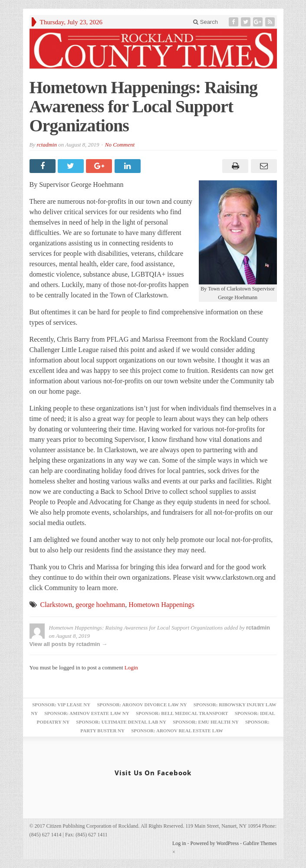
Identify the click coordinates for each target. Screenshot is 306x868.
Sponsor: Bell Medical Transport (182, 713)
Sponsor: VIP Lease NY (61, 705)
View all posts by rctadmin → (69, 644)
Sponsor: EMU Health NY (206, 722)
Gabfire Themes (260, 843)
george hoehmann (100, 605)
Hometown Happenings (161, 605)
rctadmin (46, 145)
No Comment (120, 145)
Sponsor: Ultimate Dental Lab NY (121, 722)
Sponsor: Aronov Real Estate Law (177, 731)
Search (206, 22)
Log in (179, 843)
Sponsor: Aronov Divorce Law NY (142, 705)
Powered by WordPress (215, 843)
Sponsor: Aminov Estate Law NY (87, 713)
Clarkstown (56, 605)
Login (131, 667)
